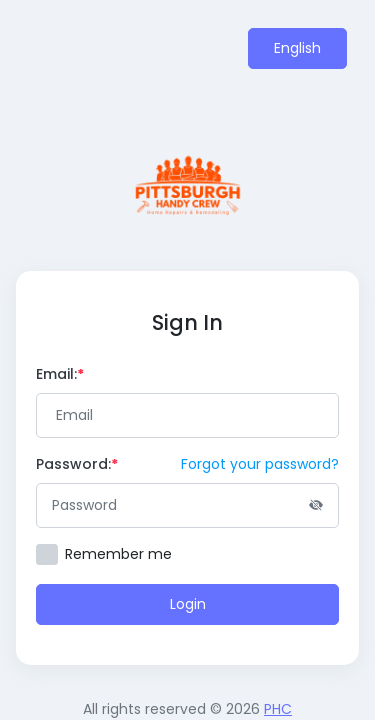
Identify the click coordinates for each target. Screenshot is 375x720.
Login (188, 604)
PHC (278, 709)
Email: (60, 374)
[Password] (187, 505)
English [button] (297, 48)
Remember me (118, 554)
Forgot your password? (260, 464)
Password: (77, 464)
